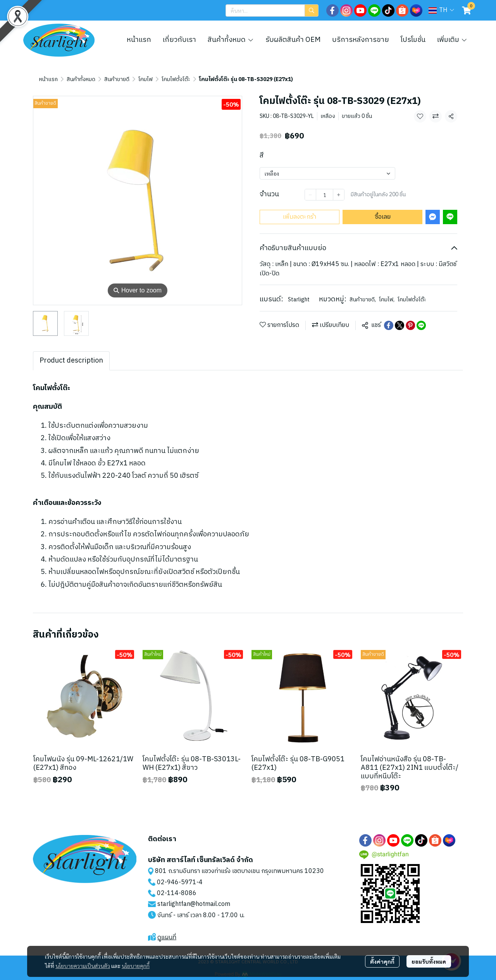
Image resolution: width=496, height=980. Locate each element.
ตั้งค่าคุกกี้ (382, 961)
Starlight (299, 300)
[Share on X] (400, 325)
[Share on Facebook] (389, 325)
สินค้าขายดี (117, 79)
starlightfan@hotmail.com (194, 904)
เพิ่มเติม (452, 40)
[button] (272, 10)
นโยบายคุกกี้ (136, 966)
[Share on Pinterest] (410, 325)
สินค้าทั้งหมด (81, 79)
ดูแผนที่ (167, 938)
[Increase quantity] (339, 195)
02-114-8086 (177, 893)
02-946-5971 (177, 882)
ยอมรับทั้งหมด (429, 961)
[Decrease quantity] (310, 195)
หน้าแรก (48, 79)
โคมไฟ (146, 79)
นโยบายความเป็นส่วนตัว (83, 966)
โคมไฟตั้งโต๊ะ (176, 79)
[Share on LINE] (421, 325)
